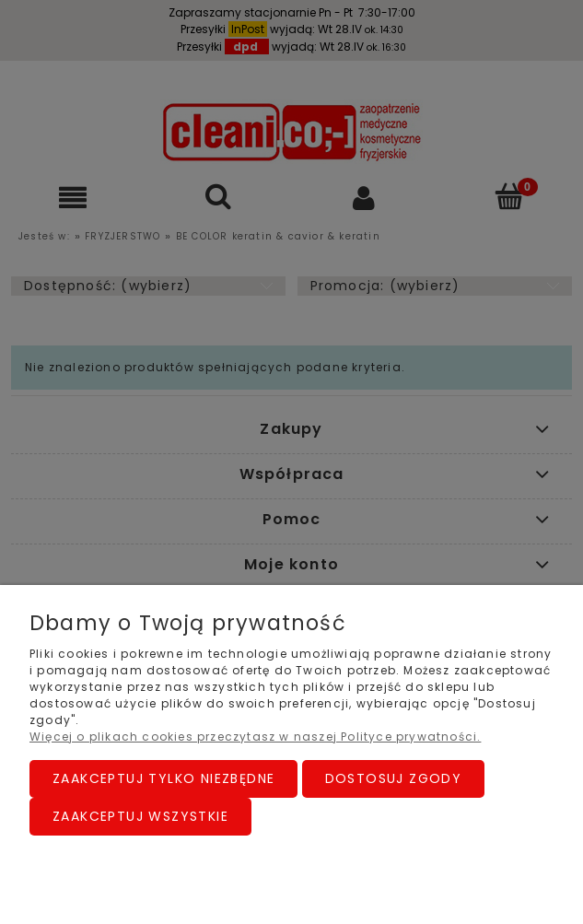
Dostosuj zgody (394, 778)
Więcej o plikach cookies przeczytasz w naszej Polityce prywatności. (255, 737)
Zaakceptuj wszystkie (140, 816)
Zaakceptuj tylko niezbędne (163, 778)
